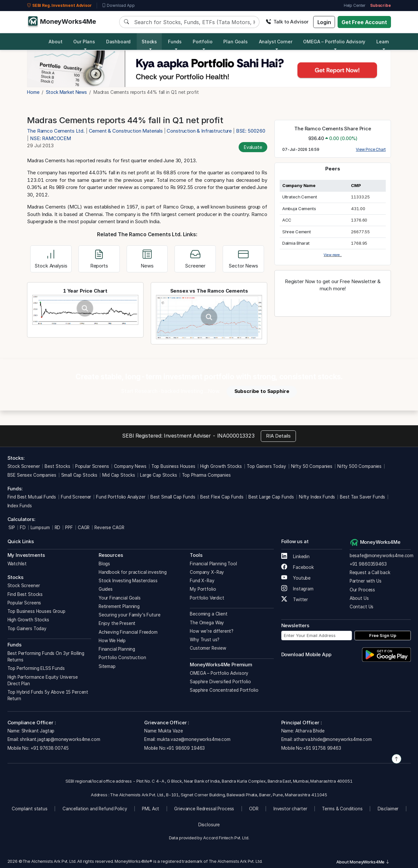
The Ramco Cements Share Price (333, 129)
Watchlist (17, 564)
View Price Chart (371, 149)
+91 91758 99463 (322, 748)
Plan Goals (236, 42)
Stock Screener (24, 466)
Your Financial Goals (120, 598)
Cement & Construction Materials (126, 131)
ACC (287, 220)
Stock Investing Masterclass (128, 581)
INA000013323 (236, 436)
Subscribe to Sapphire (262, 391)
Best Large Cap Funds (271, 497)
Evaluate (253, 147)
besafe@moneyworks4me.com (382, 556)
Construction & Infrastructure (199, 131)
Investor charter (290, 809)
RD (58, 528)
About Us (359, 598)
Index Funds (20, 506)
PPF (69, 528)
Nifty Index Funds (317, 497)
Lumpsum (40, 528)
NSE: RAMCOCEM (50, 138)
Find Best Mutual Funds (32, 497)
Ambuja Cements (299, 209)
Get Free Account (364, 22)
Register (333, 303)
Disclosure (209, 825)
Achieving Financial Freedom (128, 632)
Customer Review (208, 648)
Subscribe (381, 5)
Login (324, 22)
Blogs (104, 564)
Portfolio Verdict (207, 598)
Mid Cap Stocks (119, 475)
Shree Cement (297, 232)
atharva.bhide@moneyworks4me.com (333, 739)
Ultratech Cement (300, 197)
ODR (254, 809)
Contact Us (362, 607)
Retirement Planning (119, 606)
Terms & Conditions (342, 809)
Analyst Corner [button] (276, 42)
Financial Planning (117, 649)
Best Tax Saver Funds (362, 497)
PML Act (151, 809)
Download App (118, 6)
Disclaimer (388, 809)
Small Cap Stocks (79, 475)
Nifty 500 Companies (359, 466)
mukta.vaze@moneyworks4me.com (194, 739)
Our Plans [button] (84, 42)
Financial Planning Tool (213, 564)
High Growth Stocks (221, 466)
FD (23, 528)
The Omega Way (207, 623)
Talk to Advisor (287, 22)
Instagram (297, 589)
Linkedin (296, 557)
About (55, 42)
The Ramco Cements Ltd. (56, 131)
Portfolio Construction (122, 658)
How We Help (112, 641)
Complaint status (30, 809)
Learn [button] (383, 42)
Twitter (295, 600)
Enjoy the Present (117, 623)
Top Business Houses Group (36, 611)
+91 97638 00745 (49, 748)
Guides (106, 589)
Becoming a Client (209, 614)
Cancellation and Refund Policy (95, 809)
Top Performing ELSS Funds (36, 668)
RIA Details (278, 436)
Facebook (298, 567)
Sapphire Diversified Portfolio (220, 682)
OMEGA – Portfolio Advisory (219, 673)
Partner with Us (366, 581)
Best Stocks (57, 466)
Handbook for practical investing (133, 572)
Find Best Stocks (25, 594)
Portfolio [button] (203, 42)
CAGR (84, 528)
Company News (130, 466)
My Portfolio (203, 589)
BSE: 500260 (251, 131)
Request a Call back (370, 572)
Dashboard (118, 42)
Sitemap (107, 666)
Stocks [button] (149, 42)
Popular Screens (92, 466)
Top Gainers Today (266, 466)
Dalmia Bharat (296, 243)
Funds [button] (175, 42)
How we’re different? (212, 631)
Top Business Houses (173, 466)
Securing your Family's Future (130, 615)
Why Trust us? (205, 640)
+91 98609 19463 (186, 748)
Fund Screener (76, 497)
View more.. (333, 255)
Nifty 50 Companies (312, 466)
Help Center (355, 5)
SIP (11, 528)
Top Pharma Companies (206, 475)
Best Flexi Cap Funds (222, 497)
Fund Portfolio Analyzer (121, 497)
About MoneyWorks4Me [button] (363, 862)
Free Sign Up (383, 635)
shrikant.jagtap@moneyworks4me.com (60, 739)
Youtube (296, 578)
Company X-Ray (207, 572)
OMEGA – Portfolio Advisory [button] (334, 42)
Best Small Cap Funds (173, 497)
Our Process (362, 590)
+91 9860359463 (368, 564)
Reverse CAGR (109, 528)
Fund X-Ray (202, 581)
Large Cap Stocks (159, 475)
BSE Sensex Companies (32, 475)
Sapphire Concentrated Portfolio (224, 690)
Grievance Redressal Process (204, 809)
